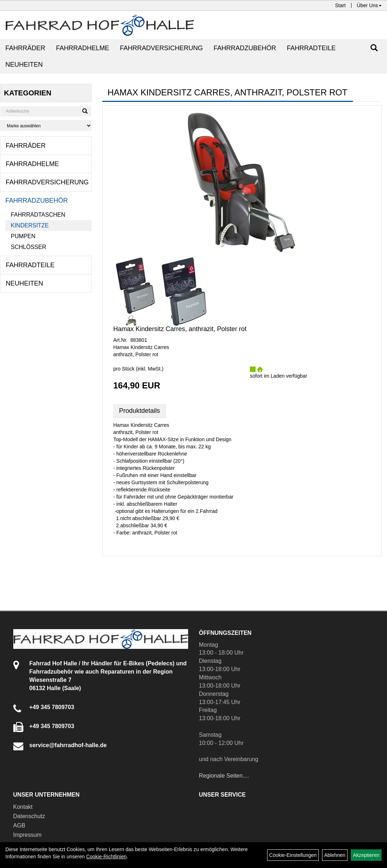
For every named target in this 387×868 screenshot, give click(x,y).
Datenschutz (29, 816)
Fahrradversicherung (161, 48)
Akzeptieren (366, 855)
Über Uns (369, 5)
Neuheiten (24, 65)
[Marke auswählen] (46, 126)
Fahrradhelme (83, 48)
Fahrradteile (311, 48)
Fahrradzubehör (245, 48)
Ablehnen (335, 855)
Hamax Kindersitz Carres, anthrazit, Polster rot (180, 329)
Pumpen (23, 236)
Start (340, 5)
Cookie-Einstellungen (293, 855)
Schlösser (29, 247)
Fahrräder (25, 48)
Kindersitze (30, 225)
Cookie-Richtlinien (106, 857)
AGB (19, 825)
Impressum (27, 835)
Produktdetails (140, 411)
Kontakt (23, 807)
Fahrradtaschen (38, 215)
